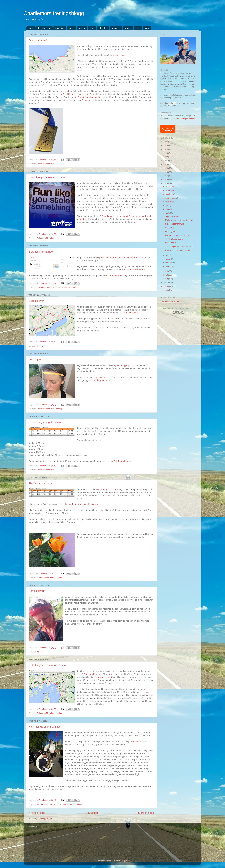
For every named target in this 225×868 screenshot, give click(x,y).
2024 (166, 149)
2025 (166, 145)
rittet (92, 28)
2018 (166, 172)
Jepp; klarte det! (38, 40)
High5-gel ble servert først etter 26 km (76, 94)
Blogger (124, 861)
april (168, 255)
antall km (60, 28)
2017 (166, 176)
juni (168, 209)
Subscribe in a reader (170, 301)
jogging (74, 287)
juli (167, 205)
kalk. (138, 28)
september (171, 198)
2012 (166, 279)
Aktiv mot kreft (50, 804)
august (169, 202)
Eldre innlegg (146, 813)
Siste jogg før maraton (41, 252)
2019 (166, 168)
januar (169, 266)
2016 (166, 179)
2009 (166, 290)
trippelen (103, 28)
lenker (128, 28)
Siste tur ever (36, 301)
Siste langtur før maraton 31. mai (47, 665)
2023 (166, 153)
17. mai (40, 804)
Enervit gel (86, 100)
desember (170, 187)
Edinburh (137, 742)
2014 (166, 271)
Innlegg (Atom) (46, 819)
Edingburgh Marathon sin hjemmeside (81, 504)
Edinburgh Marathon (46, 164)
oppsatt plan (100, 377)
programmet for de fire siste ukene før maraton (121, 258)
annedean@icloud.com (186, 119)
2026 (166, 142)
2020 (166, 164)
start (31, 28)
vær (147, 28)
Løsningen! (35, 360)
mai (168, 213)
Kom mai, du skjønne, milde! (45, 727)
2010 (166, 286)
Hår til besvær (37, 591)
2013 (166, 275)
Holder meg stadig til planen (45, 422)
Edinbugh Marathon (93, 674)
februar (169, 263)
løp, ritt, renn (44, 28)
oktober (169, 194)
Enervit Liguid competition (90, 97)
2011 (166, 282)
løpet (71, 28)
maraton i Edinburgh (133, 269)
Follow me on (169, 130)
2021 (166, 161)
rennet (82, 28)
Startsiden (92, 813)
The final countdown (40, 483)
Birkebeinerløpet (114, 275)
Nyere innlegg (37, 813)
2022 (166, 157)
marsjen (116, 28)
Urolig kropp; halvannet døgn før (47, 177)
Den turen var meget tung (103, 677)
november (170, 190)
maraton (145, 183)
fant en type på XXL (126, 365)
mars (168, 259)
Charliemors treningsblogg (54, 13)
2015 (166, 183)
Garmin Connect (117, 55)
